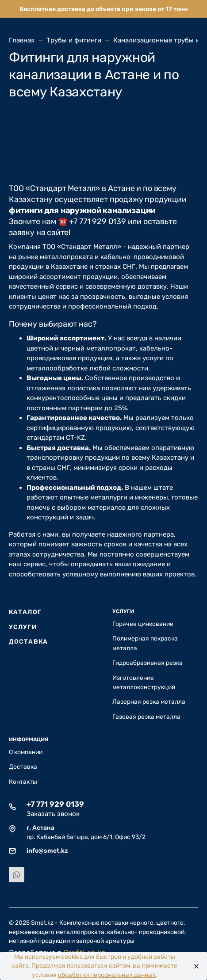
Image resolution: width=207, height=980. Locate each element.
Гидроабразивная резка (148, 663)
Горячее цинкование (143, 624)
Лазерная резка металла (149, 702)
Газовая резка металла (146, 717)
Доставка (28, 641)
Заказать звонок (53, 814)
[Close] (194, 966)
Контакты (23, 782)
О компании (26, 752)
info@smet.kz (47, 850)
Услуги (23, 627)
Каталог (25, 612)
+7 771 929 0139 (55, 804)
